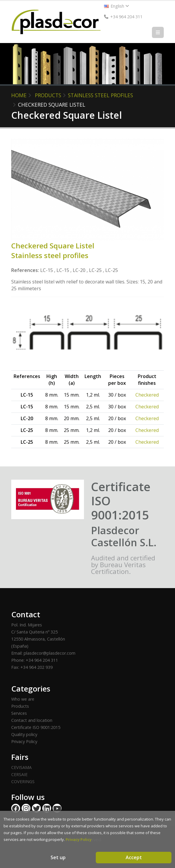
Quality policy (24, 734)
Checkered (147, 395)
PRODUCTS (48, 95)
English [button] (117, 6)
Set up (58, 857)
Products (20, 706)
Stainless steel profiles (101, 95)
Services (19, 713)
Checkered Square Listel (52, 105)
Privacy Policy (24, 741)
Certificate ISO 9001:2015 (36, 727)
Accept (134, 857)
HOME (19, 95)
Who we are (23, 699)
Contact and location (32, 720)
